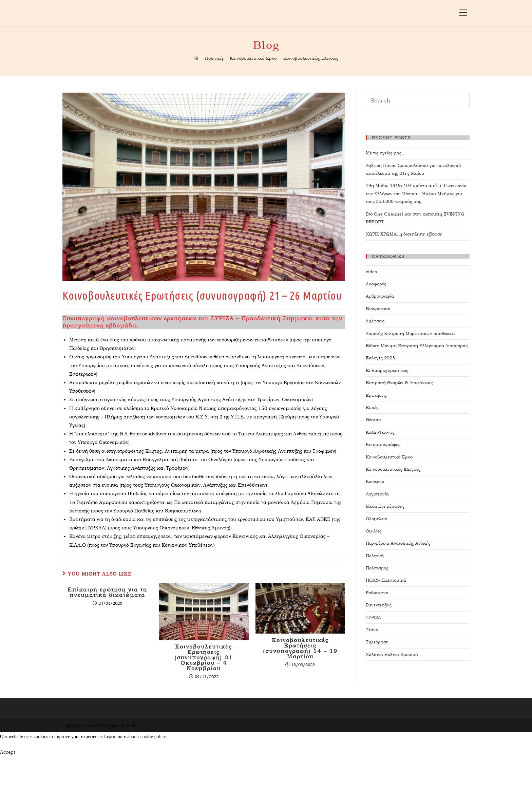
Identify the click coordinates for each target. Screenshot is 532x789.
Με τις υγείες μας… (386, 153)
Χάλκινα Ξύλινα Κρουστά (392, 654)
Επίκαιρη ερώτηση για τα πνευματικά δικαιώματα (107, 593)
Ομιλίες (374, 531)
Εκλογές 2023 (380, 358)
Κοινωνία (375, 481)
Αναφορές (376, 284)
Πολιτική (375, 556)
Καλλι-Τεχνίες (380, 432)
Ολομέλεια (377, 519)
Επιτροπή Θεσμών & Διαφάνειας (399, 383)
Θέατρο (373, 420)
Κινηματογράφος (383, 444)
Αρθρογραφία (380, 296)
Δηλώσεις (375, 321)
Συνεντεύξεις (379, 605)
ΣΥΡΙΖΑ (373, 617)
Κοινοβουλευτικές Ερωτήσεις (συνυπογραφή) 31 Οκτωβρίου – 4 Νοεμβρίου (204, 658)
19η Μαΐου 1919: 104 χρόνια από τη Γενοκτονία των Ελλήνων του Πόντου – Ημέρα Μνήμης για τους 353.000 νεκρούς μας (416, 193)
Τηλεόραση (377, 642)
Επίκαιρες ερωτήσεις (387, 370)
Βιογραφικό (378, 309)
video (371, 272)
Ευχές (372, 407)
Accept (8, 752)
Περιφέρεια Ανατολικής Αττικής (398, 543)
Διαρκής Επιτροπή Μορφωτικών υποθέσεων (411, 333)
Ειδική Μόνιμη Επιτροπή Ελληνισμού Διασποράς (417, 346)
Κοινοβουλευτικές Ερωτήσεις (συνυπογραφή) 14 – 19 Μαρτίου (300, 649)
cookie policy (153, 737)
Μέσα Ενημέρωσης (385, 506)
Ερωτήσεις (376, 395)
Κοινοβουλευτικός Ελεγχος (393, 469)
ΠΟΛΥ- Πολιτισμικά (386, 580)
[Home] (196, 58)
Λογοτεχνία (377, 494)
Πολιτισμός (377, 568)
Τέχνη (372, 630)
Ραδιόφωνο (377, 593)
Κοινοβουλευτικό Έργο (389, 457)
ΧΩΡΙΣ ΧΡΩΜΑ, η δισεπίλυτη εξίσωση (404, 234)
